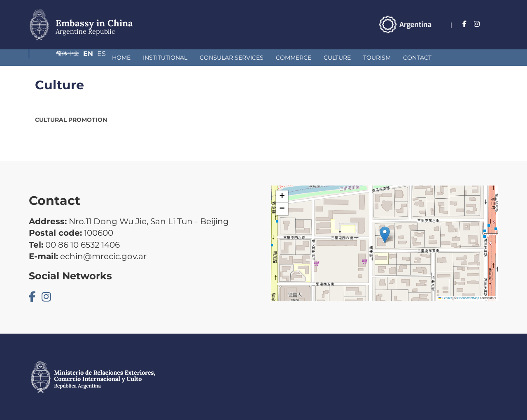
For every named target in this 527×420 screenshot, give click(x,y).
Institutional (94, 58)
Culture (266, 58)
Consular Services (161, 58)
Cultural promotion (71, 120)
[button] (385, 235)
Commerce (223, 58)
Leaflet (445, 298)
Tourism (306, 58)
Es (494, 24)
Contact (346, 58)
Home (50, 58)
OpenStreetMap (468, 298)
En (477, 24)
